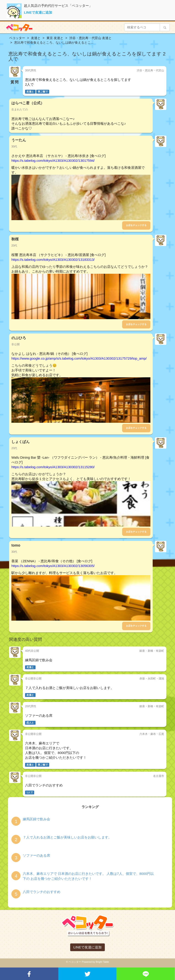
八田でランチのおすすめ (42, 892)
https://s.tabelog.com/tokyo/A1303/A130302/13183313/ (53, 260)
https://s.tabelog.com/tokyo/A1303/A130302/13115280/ (53, 467)
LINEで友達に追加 (38, 12)
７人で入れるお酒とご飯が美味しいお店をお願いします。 (67, 837)
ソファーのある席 (36, 855)
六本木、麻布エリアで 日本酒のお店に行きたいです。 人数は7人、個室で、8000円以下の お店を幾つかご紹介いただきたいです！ (88, 876)
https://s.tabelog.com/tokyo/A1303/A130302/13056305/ (53, 566)
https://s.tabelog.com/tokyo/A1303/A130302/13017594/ (53, 160)
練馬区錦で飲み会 (36, 819)
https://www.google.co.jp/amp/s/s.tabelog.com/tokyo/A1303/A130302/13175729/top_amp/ (79, 358)
